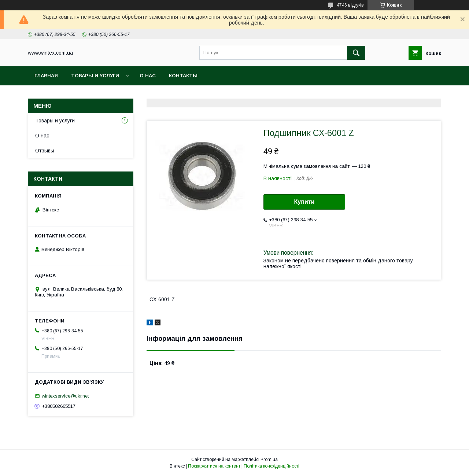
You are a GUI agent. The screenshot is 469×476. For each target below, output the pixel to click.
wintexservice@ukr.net (65, 396)
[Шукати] (356, 53)
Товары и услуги (95, 76)
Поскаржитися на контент (214, 466)
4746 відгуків (350, 5)
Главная (46, 76)
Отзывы (45, 151)
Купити (304, 202)
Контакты (183, 76)
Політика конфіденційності (272, 466)
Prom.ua (269, 460)
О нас (148, 76)
